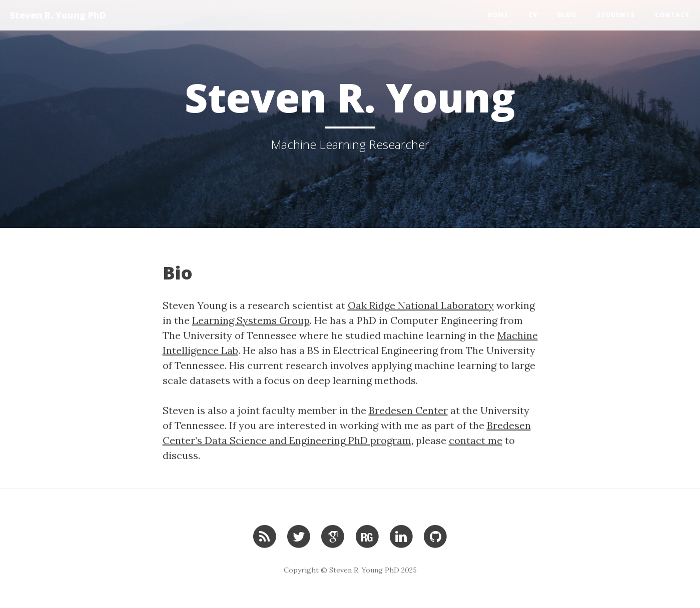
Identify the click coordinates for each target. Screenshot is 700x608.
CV (533, 15)
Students (616, 15)
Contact (672, 15)
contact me (476, 440)
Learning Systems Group (251, 320)
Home (498, 15)
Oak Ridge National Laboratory (421, 305)
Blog (567, 15)
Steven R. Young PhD (58, 15)
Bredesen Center (408, 410)
